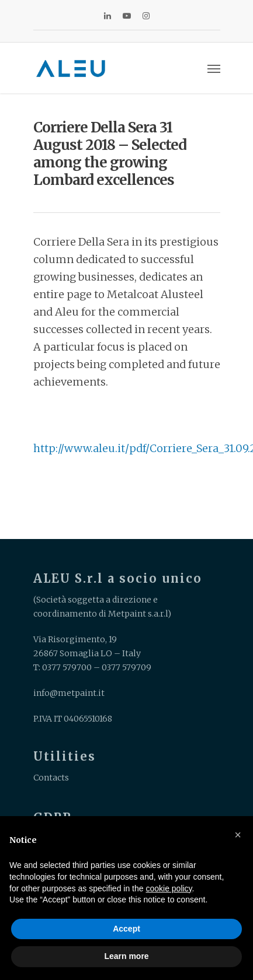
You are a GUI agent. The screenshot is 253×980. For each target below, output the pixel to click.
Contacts (51, 778)
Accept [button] (126, 929)
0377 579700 (67, 667)
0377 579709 (126, 667)
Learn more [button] (126, 956)
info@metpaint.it (69, 693)
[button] (238, 835)
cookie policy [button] (169, 888)
